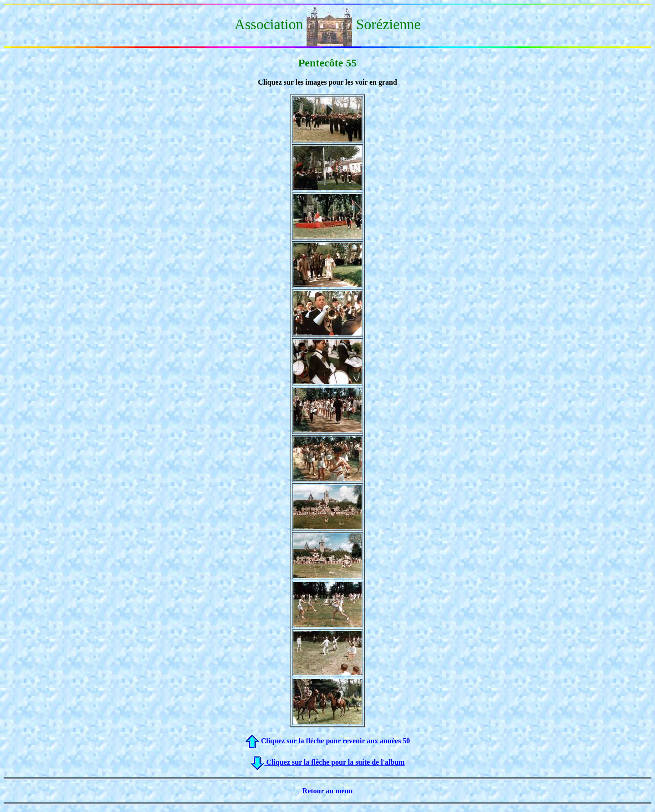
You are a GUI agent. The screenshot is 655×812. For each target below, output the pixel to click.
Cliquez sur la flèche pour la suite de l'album (327, 762)
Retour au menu (328, 791)
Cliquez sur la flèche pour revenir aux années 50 (328, 741)
